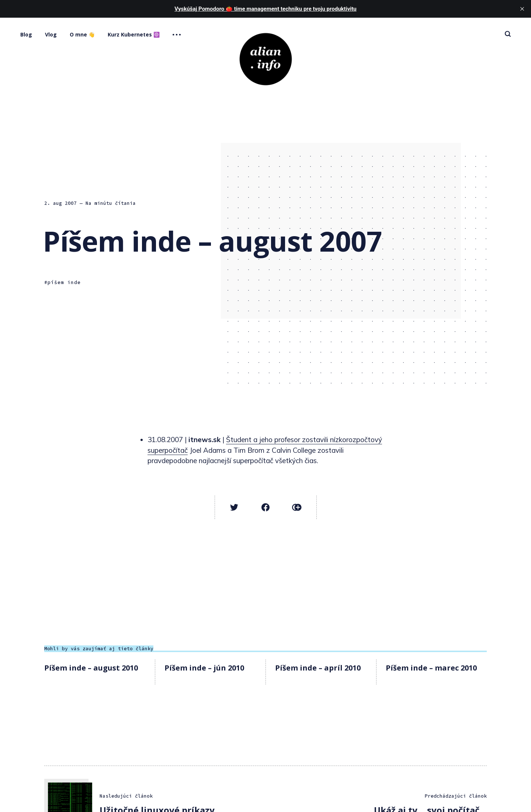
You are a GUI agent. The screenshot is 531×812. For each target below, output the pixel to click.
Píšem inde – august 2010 (91, 668)
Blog (26, 34)
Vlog (51, 34)
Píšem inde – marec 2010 (431, 668)
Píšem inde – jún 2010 (204, 668)
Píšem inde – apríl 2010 (318, 668)
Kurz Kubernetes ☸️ (134, 34)
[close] (522, 9)
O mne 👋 (82, 34)
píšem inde (64, 282)
